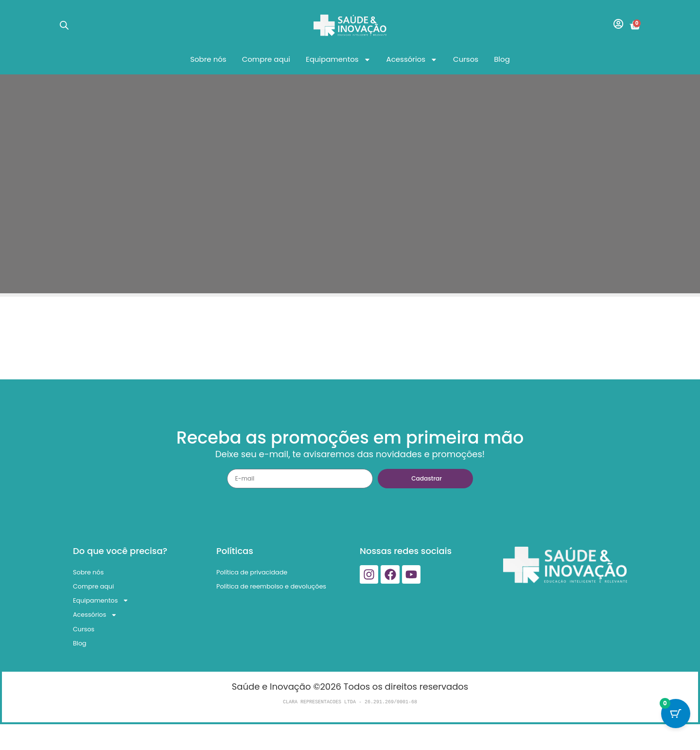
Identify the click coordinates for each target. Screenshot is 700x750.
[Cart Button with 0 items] (676, 726)
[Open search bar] (64, 25)
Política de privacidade (266, 574)
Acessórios (412, 59)
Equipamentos (338, 59)
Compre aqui (266, 59)
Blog (502, 59)
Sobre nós (208, 59)
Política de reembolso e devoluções (267, 598)
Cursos (466, 59)
